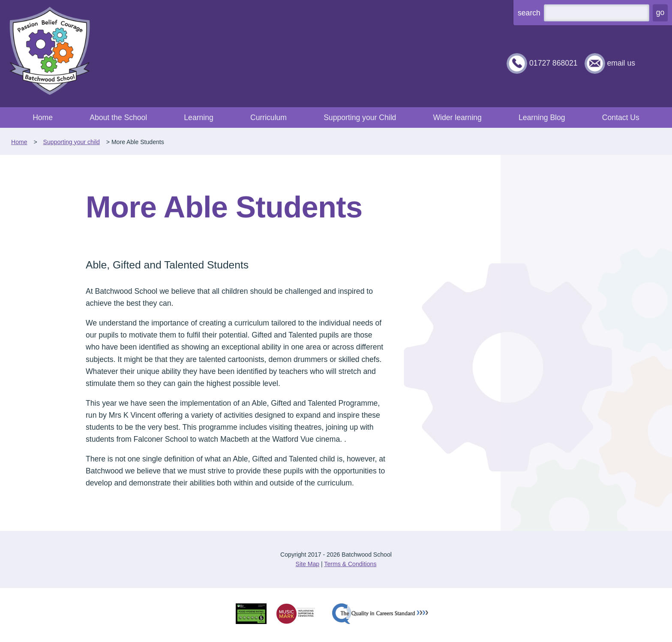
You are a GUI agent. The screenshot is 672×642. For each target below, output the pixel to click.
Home (43, 118)
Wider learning (457, 118)
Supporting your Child (360, 118)
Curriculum (268, 118)
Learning (198, 118)
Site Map (308, 564)
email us (621, 63)
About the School (118, 118)
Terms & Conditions (350, 564)
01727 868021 (553, 63)
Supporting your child (72, 142)
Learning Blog (542, 118)
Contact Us (621, 118)
